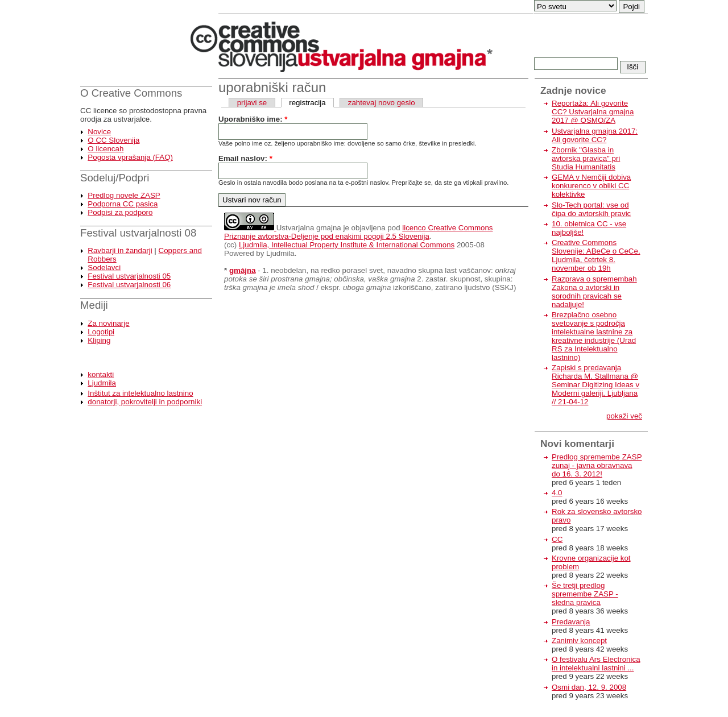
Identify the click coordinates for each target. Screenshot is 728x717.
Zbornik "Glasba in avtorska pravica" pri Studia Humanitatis (586, 158)
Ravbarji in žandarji (120, 250)
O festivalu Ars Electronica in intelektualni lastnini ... (596, 664)
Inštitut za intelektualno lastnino (140, 393)
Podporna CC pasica (123, 204)
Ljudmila (102, 383)
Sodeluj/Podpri (115, 178)
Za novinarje (108, 323)
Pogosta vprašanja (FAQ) (130, 157)
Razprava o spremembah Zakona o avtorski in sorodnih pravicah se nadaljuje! (594, 292)
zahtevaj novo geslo (382, 103)
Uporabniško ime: (253, 119)
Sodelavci (104, 268)
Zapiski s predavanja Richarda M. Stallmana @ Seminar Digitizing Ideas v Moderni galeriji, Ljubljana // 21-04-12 (595, 385)
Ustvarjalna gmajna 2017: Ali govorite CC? (595, 135)
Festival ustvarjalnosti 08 (138, 233)
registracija (307, 103)
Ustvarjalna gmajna (309, 228)
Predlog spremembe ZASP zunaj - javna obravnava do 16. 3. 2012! (597, 465)
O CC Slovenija (113, 140)
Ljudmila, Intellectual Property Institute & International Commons (347, 245)
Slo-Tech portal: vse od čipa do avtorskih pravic (591, 209)
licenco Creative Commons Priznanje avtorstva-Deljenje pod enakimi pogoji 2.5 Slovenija (359, 232)
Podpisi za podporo (120, 212)
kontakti (101, 374)
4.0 (557, 493)
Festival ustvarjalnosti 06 (129, 285)
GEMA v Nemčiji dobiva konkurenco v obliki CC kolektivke (591, 186)
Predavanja (571, 622)
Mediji (94, 305)
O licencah (106, 149)
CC (557, 539)
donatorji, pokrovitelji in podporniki (145, 402)
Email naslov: (245, 158)
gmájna (243, 270)
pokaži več (624, 416)
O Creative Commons (131, 93)
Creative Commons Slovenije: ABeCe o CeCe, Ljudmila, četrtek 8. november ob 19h (596, 255)
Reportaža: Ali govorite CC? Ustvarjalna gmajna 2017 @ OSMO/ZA (593, 112)
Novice (99, 132)
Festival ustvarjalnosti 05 (129, 276)
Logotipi (101, 332)
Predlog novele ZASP (124, 195)
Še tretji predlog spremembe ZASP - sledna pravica (585, 594)
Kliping (99, 340)
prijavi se (252, 103)
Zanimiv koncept (579, 641)
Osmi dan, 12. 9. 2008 (589, 687)
